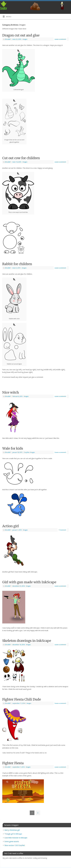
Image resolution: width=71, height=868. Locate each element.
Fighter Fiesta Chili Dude (22, 699)
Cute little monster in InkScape (16, 838)
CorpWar (27, 452)
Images (25, 39)
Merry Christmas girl (12, 830)
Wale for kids (13, 448)
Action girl (11, 526)
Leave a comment (60, 39)
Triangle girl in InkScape (13, 834)
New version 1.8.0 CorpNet (15, 845)
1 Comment (62, 530)
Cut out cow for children (21, 158)
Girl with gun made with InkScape (29, 582)
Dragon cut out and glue (21, 35)
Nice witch (11, 392)
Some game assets (12, 841)
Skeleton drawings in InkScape (27, 641)
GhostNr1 (8, 39)
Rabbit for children (17, 264)
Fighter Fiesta (13, 763)
